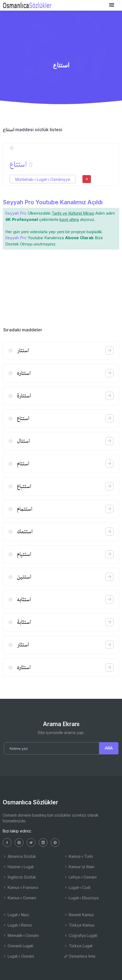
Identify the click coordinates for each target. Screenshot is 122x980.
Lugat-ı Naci (16, 915)
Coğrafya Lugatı (81, 935)
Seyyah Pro (16, 213)
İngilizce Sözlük (19, 877)
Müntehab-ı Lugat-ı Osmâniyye (43, 179)
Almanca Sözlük (19, 856)
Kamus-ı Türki (78, 856)
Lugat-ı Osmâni (18, 956)
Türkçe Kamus (79, 925)
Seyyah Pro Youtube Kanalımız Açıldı (53, 202)
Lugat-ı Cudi (77, 887)
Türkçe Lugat (78, 946)
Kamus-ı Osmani (19, 898)
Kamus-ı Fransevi (20, 887)
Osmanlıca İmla (80, 956)
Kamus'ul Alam (79, 867)
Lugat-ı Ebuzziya (81, 898)
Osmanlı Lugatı (18, 946)
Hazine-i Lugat (18, 867)
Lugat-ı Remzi (17, 925)
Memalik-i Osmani (21, 935)
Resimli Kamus (79, 915)
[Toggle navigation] (112, 5)
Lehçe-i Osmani (80, 877)
